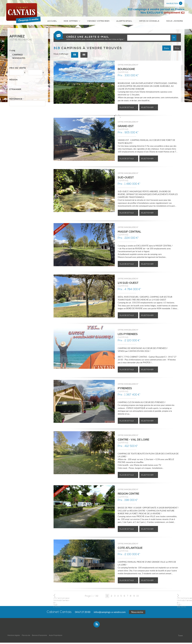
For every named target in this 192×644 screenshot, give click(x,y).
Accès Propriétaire (56, 637)
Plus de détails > (128, 109)
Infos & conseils (151, 22)
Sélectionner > (149, 109)
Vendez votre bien (103, 22)
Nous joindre (175, 22)
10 (138, 597)
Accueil (60, 22)
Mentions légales (14, 637)
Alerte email (128, 22)
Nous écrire (137, 613)
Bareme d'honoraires (40, 637)
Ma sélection (174, 3)
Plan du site (26, 637)
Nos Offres (78, 22)
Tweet (180, 637)
